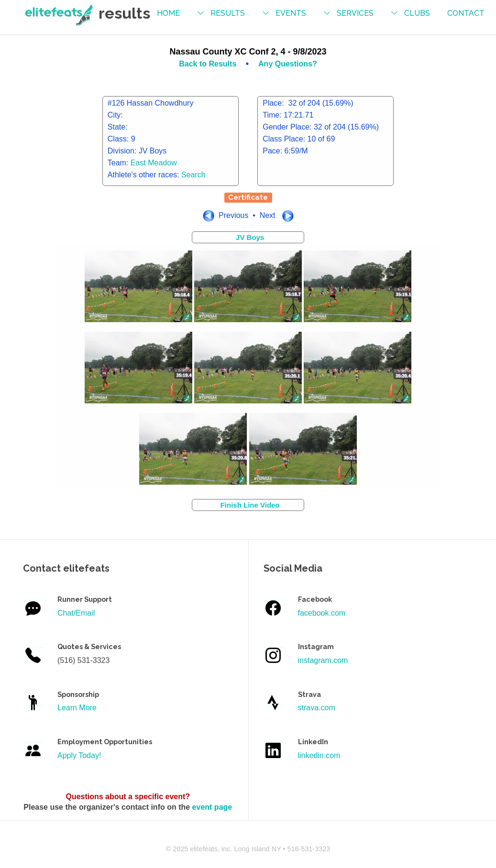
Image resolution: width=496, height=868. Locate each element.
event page (212, 807)
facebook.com (322, 613)
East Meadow (154, 163)
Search (193, 175)
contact (466, 13)
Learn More (77, 708)
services (355, 13)
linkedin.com (319, 755)
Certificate (248, 197)
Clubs (417, 13)
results (228, 13)
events (291, 13)
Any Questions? (288, 64)
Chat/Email (76, 613)
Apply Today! (79, 755)
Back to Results (209, 64)
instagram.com (323, 660)
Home (168, 13)
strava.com (317, 708)
